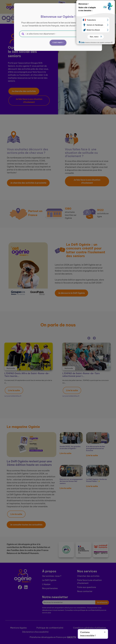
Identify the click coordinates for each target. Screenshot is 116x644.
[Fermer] (94, 11)
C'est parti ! (58, 43)
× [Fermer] (105, 632)
